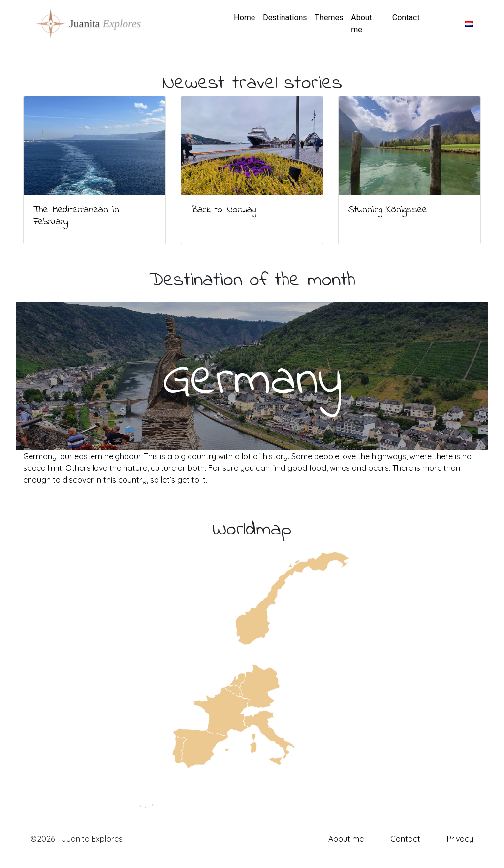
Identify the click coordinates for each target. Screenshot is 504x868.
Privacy (460, 839)
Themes (329, 17)
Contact (406, 17)
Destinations (285, 17)
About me (362, 23)
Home (244, 17)
